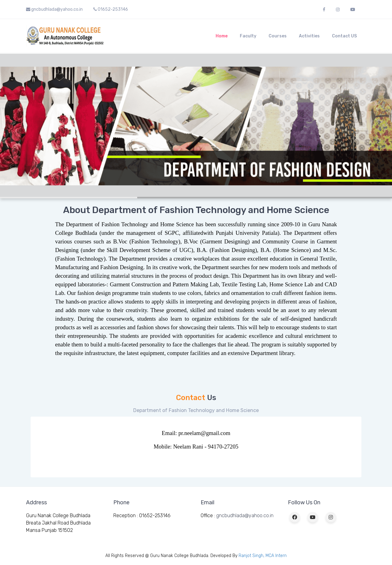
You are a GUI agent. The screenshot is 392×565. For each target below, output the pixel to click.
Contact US (344, 36)
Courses (278, 36)
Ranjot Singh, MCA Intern (263, 556)
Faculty (248, 36)
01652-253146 (111, 9)
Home (222, 36)
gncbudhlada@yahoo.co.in (54, 9)
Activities (309, 36)
